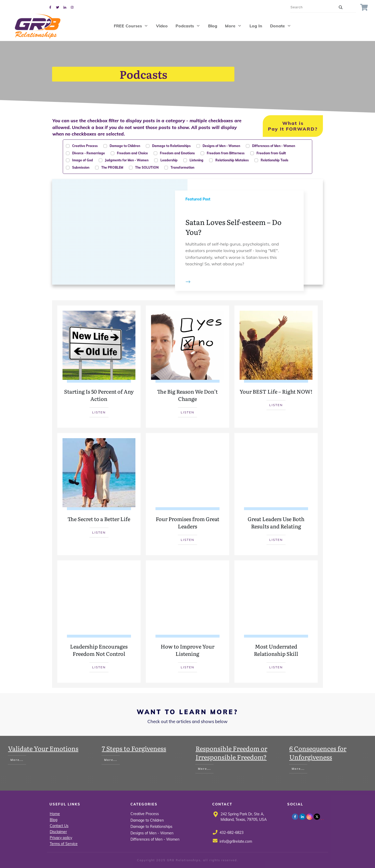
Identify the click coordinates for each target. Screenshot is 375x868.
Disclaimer (58, 832)
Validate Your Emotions (43, 748)
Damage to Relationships (151, 827)
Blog (54, 820)
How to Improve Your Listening (187, 622)
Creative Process (145, 814)
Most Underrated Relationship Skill (276, 622)
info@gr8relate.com (236, 841)
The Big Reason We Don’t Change (187, 367)
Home (55, 814)
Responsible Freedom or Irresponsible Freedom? (231, 753)
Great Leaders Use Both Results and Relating (276, 494)
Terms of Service (64, 844)
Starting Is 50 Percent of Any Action (99, 367)
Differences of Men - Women (155, 839)
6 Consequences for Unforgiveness (318, 753)
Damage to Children (147, 820)
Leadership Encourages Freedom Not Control (99, 622)
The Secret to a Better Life (99, 494)
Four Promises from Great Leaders (187, 494)
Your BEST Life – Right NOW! (276, 367)
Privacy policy (61, 838)
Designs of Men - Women (152, 833)
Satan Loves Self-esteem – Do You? (187, 232)
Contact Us (59, 826)
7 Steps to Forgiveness (134, 748)
